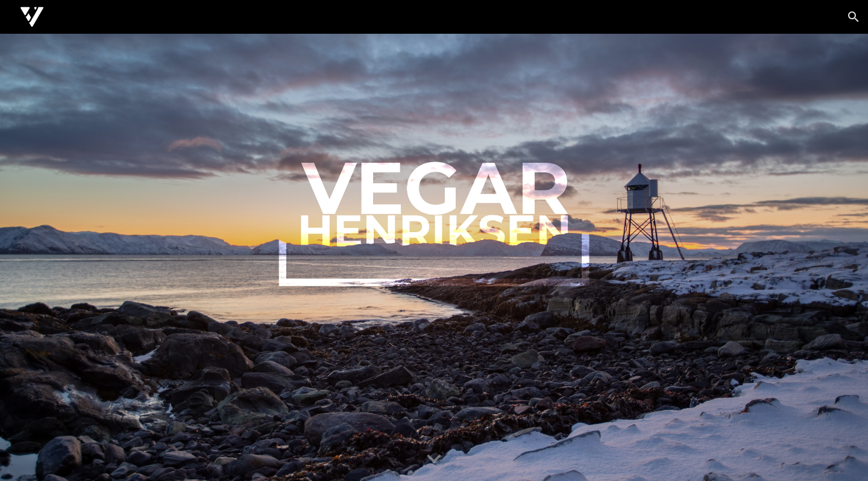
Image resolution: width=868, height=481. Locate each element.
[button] (854, 17)
